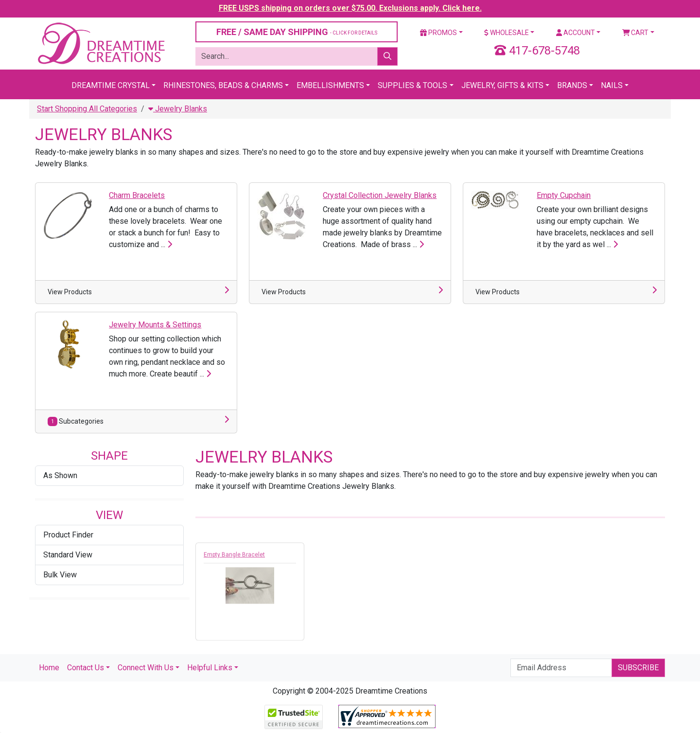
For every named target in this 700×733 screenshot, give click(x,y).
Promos (438, 33)
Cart (636, 33)
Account (576, 33)
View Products (70, 292)
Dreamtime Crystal (111, 85)
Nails (612, 85)
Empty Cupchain (564, 195)
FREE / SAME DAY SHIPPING (297, 32)
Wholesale (507, 33)
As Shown (60, 475)
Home (49, 668)
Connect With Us (146, 668)
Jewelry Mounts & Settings (155, 325)
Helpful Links (210, 668)
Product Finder (68, 535)
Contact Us (86, 668)
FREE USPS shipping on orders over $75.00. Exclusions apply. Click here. (350, 8)
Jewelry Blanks (178, 109)
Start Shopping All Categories (87, 109)
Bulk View (60, 575)
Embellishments (330, 85)
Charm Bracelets (137, 195)
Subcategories (76, 421)
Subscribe (638, 668)
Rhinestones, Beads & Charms (223, 85)
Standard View (68, 555)
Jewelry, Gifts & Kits (502, 85)
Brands (572, 85)
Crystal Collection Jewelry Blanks (380, 195)
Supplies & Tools (412, 85)
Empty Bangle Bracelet (234, 557)
